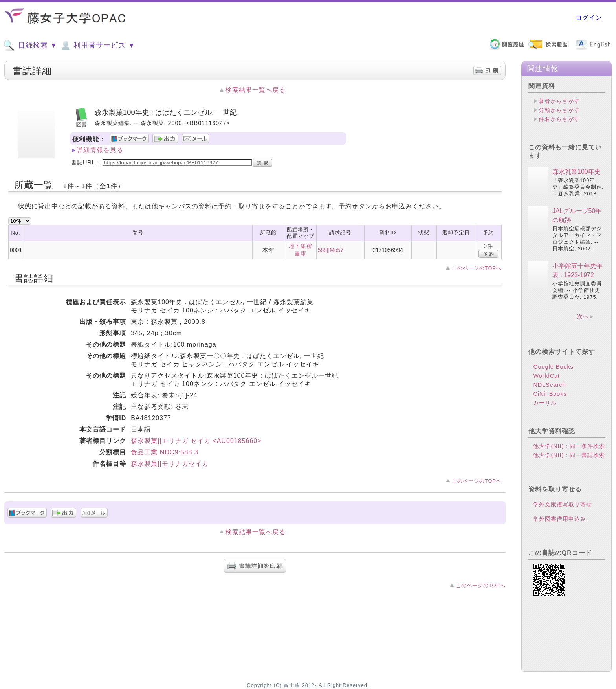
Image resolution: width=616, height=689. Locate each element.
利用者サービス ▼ (97, 46)
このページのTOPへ (477, 268)
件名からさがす (559, 119)
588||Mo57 (331, 250)
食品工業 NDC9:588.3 (165, 452)
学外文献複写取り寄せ (563, 504)
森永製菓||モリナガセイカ (170, 464)
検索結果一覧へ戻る (256, 90)
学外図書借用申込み (560, 519)
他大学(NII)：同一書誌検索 (569, 455)
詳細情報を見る (100, 150)
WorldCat (546, 376)
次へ (583, 316)
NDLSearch (549, 385)
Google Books (553, 367)
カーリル (545, 403)
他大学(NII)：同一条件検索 (569, 446)
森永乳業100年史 (577, 172)
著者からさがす (559, 101)
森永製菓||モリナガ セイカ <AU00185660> (196, 441)
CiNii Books (550, 394)
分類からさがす (559, 110)
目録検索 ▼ (30, 46)
